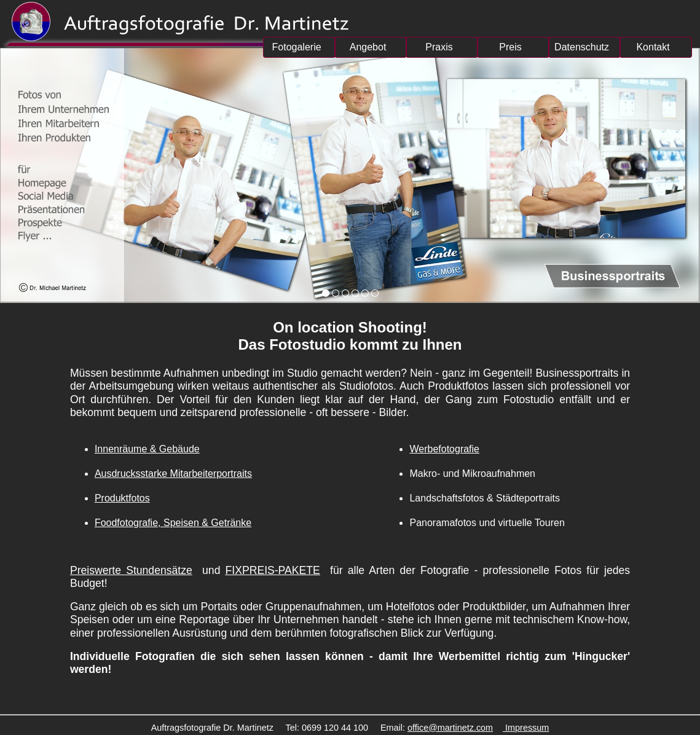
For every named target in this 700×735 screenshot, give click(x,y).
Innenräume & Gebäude (147, 449)
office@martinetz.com (450, 728)
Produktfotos (122, 498)
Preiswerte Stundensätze (131, 570)
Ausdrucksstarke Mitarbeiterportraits (173, 474)
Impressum (526, 728)
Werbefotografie (444, 449)
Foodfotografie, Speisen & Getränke (173, 523)
